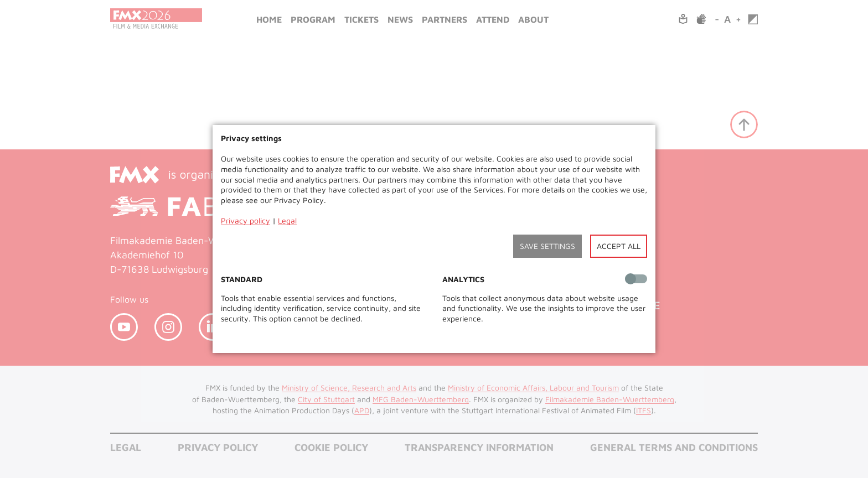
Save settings (547, 246)
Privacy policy (246, 220)
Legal (287, 220)
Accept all (619, 246)
